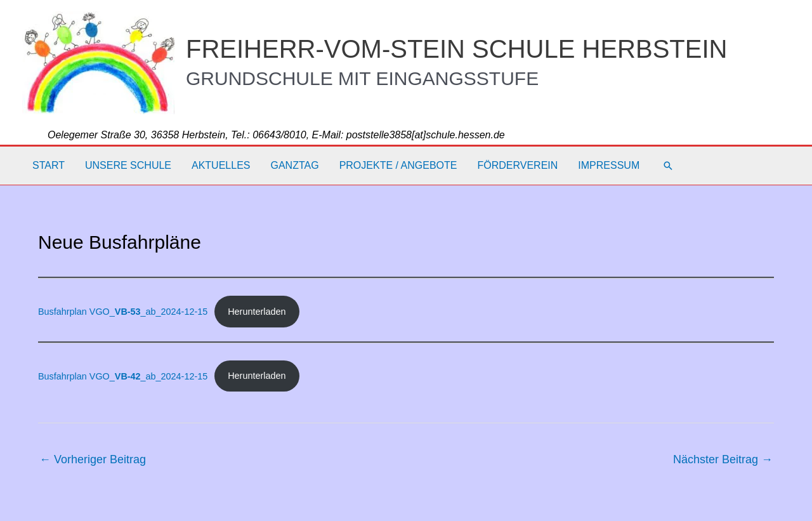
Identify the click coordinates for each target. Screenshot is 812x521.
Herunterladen (257, 312)
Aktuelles (221, 165)
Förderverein (517, 165)
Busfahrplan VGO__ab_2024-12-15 (123, 312)
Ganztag (294, 165)
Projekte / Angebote (398, 165)
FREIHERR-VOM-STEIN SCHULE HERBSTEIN (456, 49)
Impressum (609, 165)
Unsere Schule (128, 165)
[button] (668, 166)
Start (49, 165)
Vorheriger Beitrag (93, 459)
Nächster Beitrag (723, 459)
